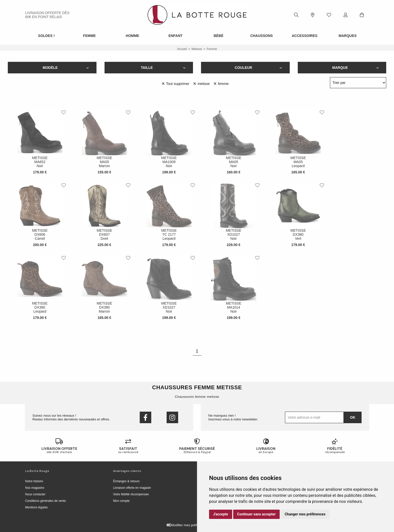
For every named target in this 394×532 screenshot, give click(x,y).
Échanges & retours (126, 481)
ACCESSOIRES (305, 36)
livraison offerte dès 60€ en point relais (47, 15)
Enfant (175, 36)
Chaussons (261, 36)
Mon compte (121, 501)
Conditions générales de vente (45, 501)
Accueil (182, 49)
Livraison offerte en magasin (132, 488)
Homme (132, 36)
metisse (197, 49)
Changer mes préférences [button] (305, 514)
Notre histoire (34, 481)
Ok (353, 417)
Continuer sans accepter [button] (256, 514)
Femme (90, 36)
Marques (348, 36)
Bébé (218, 36)
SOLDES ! (46, 36)
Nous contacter (35, 494)
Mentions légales (36, 507)
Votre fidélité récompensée (131, 494)
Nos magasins (35, 488)
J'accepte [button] (221, 514)
